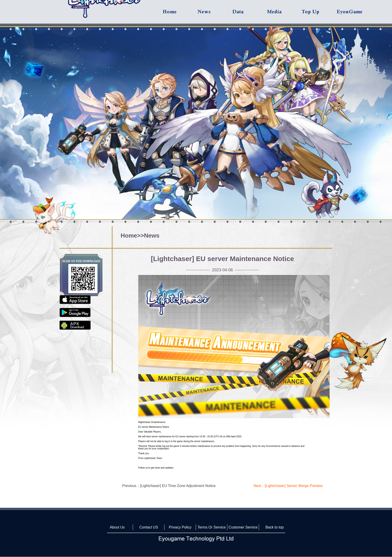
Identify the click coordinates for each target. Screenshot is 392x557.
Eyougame (354, 14)
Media (284, 14)
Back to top (275, 527)
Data (249, 14)
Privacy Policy (180, 527)
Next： (288, 486)
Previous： (169, 486)
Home (129, 236)
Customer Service (243, 527)
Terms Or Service (212, 527)
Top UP (319, 14)
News (152, 236)
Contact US (149, 527)
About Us (117, 527)
